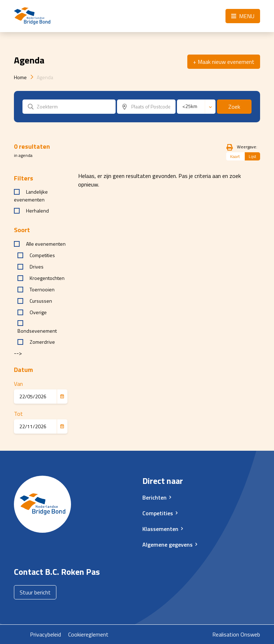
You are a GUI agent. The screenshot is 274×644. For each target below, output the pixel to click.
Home (20, 77)
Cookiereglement (88, 634)
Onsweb (250, 634)
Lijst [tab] (252, 156)
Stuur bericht (35, 592)
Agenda (45, 77)
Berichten (154, 497)
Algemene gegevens (168, 545)
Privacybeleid (45, 634)
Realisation (226, 634)
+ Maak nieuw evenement (224, 62)
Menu (243, 16)
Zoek (234, 107)
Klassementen (160, 529)
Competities (158, 513)
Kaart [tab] (235, 156)
